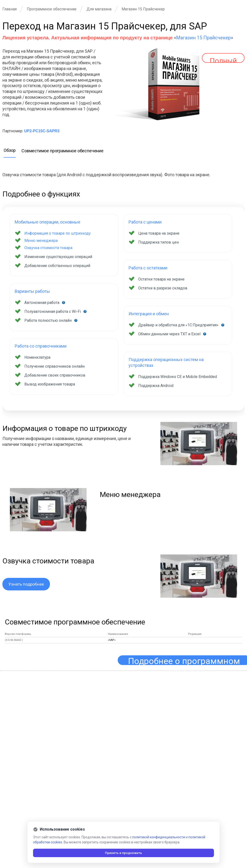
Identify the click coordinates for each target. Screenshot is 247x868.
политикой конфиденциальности (159, 837)
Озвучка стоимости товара (48, 248)
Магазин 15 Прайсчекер (203, 38)
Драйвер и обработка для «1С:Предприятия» (179, 325)
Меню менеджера (41, 241)
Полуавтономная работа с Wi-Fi (53, 311)
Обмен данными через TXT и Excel (170, 334)
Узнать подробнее (27, 584)
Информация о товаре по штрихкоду (58, 233)
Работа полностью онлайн (48, 320)
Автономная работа (42, 303)
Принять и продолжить (124, 853)
